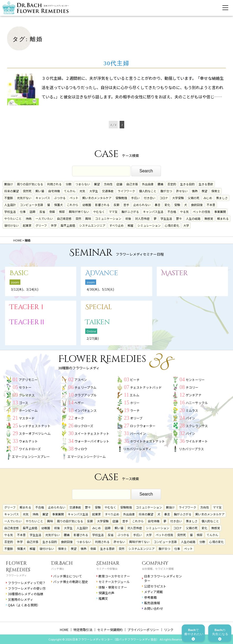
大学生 (94, 191)
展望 (97, 184)
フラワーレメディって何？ (27, 583)
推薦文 (103, 598)
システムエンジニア (92, 225)
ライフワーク (126, 191)
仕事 (23, 212)
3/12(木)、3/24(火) (25, 289)
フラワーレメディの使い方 (27, 588)
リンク (169, 630)
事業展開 (220, 212)
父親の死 (194, 198)
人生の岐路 (193, 218)
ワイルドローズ (30, 449)
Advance (102, 273)
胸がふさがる (130, 212)
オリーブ (136, 418)
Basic (19, 273)
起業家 (27, 225)
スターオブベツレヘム (35, 433)
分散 (69, 184)
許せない (182, 191)
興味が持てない (79, 212)
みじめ (208, 198)
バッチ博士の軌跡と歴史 (71, 582)
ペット (74, 198)
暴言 (158, 205)
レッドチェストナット (35, 426)
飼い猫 (40, 191)
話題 (33, 212)
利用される (54, 184)
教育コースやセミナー (114, 576)
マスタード (27, 418)
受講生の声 (106, 593)
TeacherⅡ (28, 322)
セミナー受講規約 (110, 630)
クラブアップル (86, 395)
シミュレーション (149, 225)
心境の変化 (172, 225)
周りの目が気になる (30, 184)
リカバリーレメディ (137, 449)
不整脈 (9, 198)
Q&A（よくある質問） (24, 605)
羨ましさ (222, 198)
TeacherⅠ (28, 307)
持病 (29, 218)
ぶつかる (60, 198)
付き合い (150, 198)
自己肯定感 (64, 218)
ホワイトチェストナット (147, 441)
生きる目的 (187, 184)
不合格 (172, 212)
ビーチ (135, 380)
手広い (135, 198)
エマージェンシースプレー (31, 456)
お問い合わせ (154, 608)
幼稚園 (87, 205)
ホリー (135, 403)
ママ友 (113, 212)
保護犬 (58, 205)
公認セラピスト (155, 586)
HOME (64, 630)
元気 (82, 191)
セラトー (25, 387)
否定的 (172, 184)
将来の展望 (12, 191)
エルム (135, 395)
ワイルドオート (197, 441)
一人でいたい (44, 218)
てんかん (70, 191)
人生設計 (10, 205)
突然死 (27, 191)
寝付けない (12, 225)
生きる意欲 (206, 184)
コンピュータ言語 (32, 205)
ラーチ (135, 410)
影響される (102, 205)
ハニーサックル (197, 403)
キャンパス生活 (153, 212)
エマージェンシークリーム (87, 456)
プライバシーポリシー (143, 630)
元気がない (24, 198)
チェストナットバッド (146, 387)
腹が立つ (166, 191)
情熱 (195, 191)
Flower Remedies (18, 567)
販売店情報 (152, 603)
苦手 (126, 205)
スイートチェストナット (92, 433)
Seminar (108, 563)
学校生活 (10, 212)
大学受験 (178, 198)
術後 (128, 218)
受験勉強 (121, 198)
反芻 (116, 205)
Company (155, 563)
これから (73, 205)
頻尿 (62, 212)
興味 (88, 218)
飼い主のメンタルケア (97, 198)
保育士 (216, 191)
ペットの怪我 (201, 212)
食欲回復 (197, 205)
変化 (167, 205)
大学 (186, 225)
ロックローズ (84, 426)
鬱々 (179, 218)
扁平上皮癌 (68, 225)
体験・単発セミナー (113, 587)
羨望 (204, 191)
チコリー (192, 387)
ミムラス (192, 410)
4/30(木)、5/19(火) (100, 289)
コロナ (164, 198)
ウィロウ (81, 449)
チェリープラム (85, 387)
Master (174, 273)
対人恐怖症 (142, 218)
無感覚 (209, 218)
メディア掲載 (153, 592)
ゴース (23, 403)
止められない (142, 205)
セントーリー (195, 380)
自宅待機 (54, 191)
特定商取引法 (83, 630)
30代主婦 (116, 63)
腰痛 (160, 184)
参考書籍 (150, 597)
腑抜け (9, 184)
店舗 (119, 184)
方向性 (108, 184)
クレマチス (27, 395)
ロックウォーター (143, 426)
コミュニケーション (108, 218)
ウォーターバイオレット (92, 441)
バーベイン (138, 433)
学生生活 (166, 218)
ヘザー (79, 403)
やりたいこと (13, 218)
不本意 (211, 205)
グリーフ (41, 225)
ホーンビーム (28, 410)
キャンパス (43, 198)
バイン (190, 433)
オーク (79, 418)
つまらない (83, 184)
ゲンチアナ (194, 395)
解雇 (131, 225)
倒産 (52, 212)
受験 (177, 205)
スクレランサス (197, 426)
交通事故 (108, 191)
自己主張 (132, 184)
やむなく (99, 212)
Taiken (98, 322)
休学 (54, 225)
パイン (190, 418)
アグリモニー (28, 380)
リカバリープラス (191, 449)
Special (99, 307)
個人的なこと (148, 191)
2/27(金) (93, 338)
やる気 (184, 212)
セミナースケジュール (114, 582)
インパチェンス (86, 410)
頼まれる (223, 218)
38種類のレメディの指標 (26, 594)
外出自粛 (148, 184)
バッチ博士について (68, 576)
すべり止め (116, 225)
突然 (78, 218)
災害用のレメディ (21, 599)
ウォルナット (28, 441)
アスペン (81, 380)
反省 (42, 212)
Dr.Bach (62, 563)
